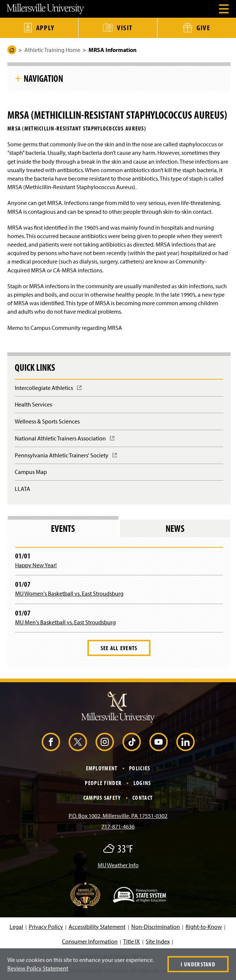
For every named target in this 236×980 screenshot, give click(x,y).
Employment (102, 768)
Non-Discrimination (156, 927)
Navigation (43, 78)
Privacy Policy (46, 927)
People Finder (103, 783)
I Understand (198, 964)
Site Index (158, 941)
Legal (16, 927)
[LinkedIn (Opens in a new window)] (185, 742)
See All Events (119, 648)
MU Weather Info (118, 865)
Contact (143, 798)
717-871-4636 (118, 826)
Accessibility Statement (97, 927)
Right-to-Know (204, 927)
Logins (142, 783)
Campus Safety (102, 798)
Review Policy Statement (38, 968)
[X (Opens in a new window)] (78, 742)
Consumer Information (90, 941)
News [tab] (175, 528)
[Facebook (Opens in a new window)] (51, 742)
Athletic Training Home (52, 50)
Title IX (131, 941)
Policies (140, 768)
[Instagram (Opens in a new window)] (105, 742)
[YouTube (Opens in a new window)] (159, 742)
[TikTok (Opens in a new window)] (132, 742)
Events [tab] (63, 528)
